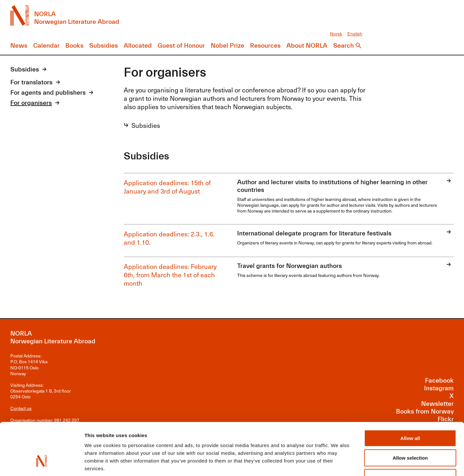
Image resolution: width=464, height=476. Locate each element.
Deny (410, 434)
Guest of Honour (181, 46)
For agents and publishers (48, 93)
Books (74, 46)
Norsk (336, 34)
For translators (31, 82)
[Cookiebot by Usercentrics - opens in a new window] (42, 463)
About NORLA (307, 46)
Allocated (138, 46)
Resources (265, 46)
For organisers (31, 103)
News (19, 46)
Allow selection (410, 415)
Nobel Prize (227, 46)
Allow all (410, 395)
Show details (338, 463)
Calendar (46, 46)
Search (343, 46)
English (355, 34)
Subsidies (104, 46)
